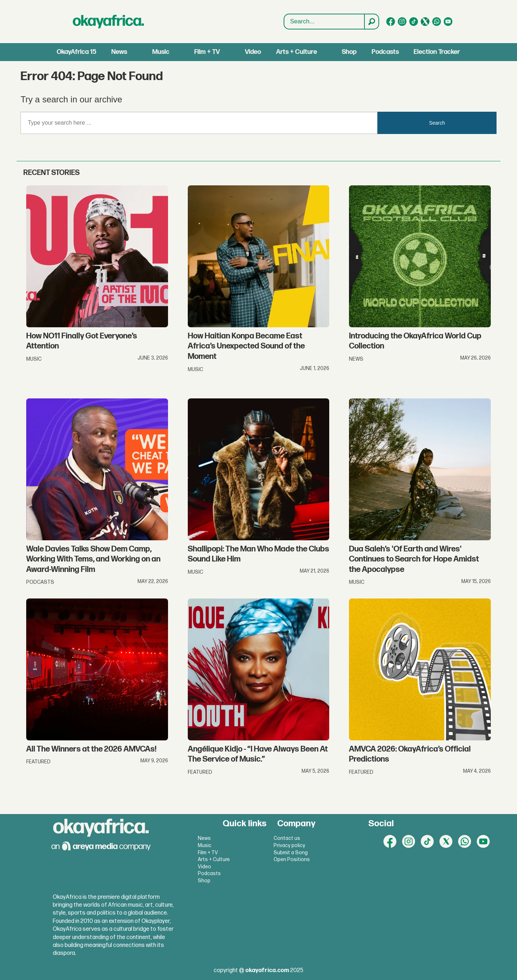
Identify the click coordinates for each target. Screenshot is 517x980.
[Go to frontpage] (108, 22)
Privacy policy (289, 845)
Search (284, 22)
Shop (349, 52)
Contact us (287, 838)
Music (161, 52)
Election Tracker (437, 52)
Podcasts (385, 52)
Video (253, 52)
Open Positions (292, 859)
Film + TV (207, 52)
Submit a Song (291, 853)
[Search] (371, 22)
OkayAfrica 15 (76, 52)
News (119, 52)
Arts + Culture (297, 52)
